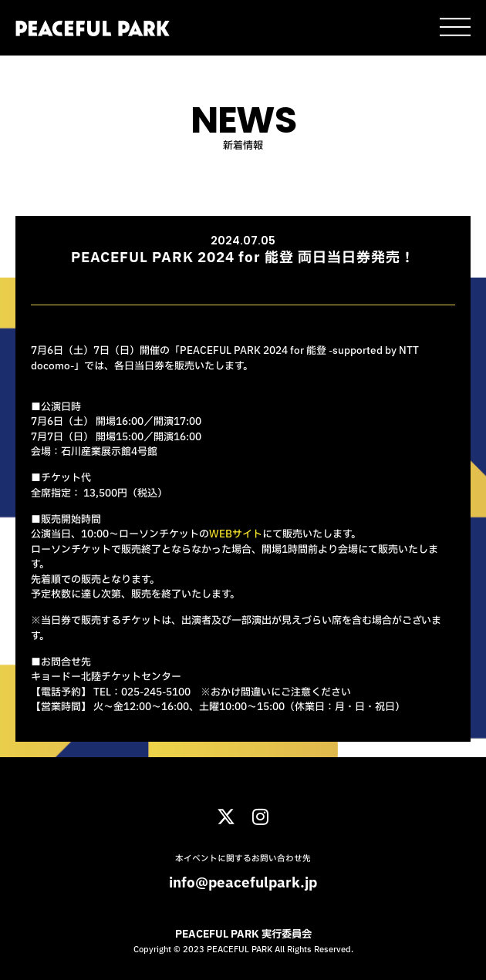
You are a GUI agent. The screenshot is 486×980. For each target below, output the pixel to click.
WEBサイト (236, 534)
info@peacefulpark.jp (243, 883)
